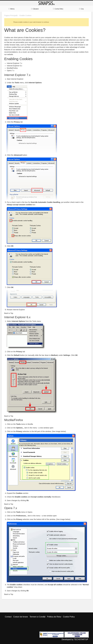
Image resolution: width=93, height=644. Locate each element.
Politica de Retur (54, 617)
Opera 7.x (10, 71)
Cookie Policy (69, 617)
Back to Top (9, 313)
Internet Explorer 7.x (14, 63)
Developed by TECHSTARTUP (75, 639)
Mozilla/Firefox (12, 68)
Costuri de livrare (21, 617)
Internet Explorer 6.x (14, 66)
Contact (8, 617)
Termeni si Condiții (37, 617)
